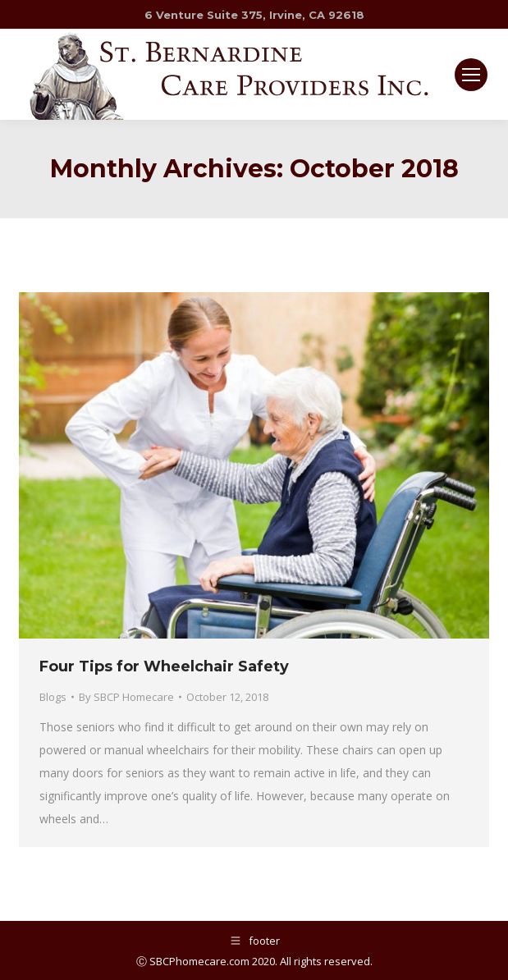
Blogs (53, 697)
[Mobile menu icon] (471, 75)
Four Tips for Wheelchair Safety (164, 666)
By (126, 697)
